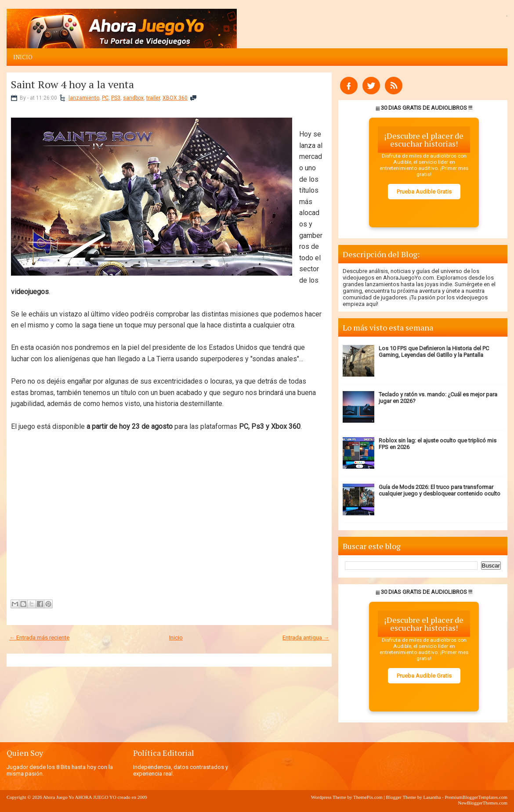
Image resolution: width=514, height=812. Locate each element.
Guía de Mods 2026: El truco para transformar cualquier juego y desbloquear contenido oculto (440, 490)
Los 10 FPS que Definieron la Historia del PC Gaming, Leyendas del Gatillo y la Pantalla (434, 352)
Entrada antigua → (306, 638)
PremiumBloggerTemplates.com (476, 797)
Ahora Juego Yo (59, 797)
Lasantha (432, 797)
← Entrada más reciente (39, 638)
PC (105, 98)
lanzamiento (84, 98)
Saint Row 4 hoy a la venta (72, 84)
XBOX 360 (175, 98)
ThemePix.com (368, 797)
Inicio (23, 57)
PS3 (116, 98)
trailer (153, 98)
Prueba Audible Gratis (424, 192)
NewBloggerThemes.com (483, 803)
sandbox (133, 98)
